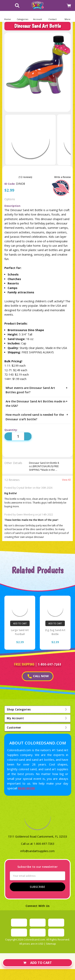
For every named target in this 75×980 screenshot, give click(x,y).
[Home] (7, 16)
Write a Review (62, 177)
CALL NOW (38, 676)
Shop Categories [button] (19, 709)
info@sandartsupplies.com (37, 851)
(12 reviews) (25, 177)
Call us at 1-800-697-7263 (38, 844)
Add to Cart (37, 963)
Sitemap (51, 944)
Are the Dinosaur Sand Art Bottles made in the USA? (37, 403)
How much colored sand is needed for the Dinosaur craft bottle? (37, 417)
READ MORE (26, 788)
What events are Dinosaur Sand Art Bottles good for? (37, 390)
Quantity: (11, 430)
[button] (22, 16)
